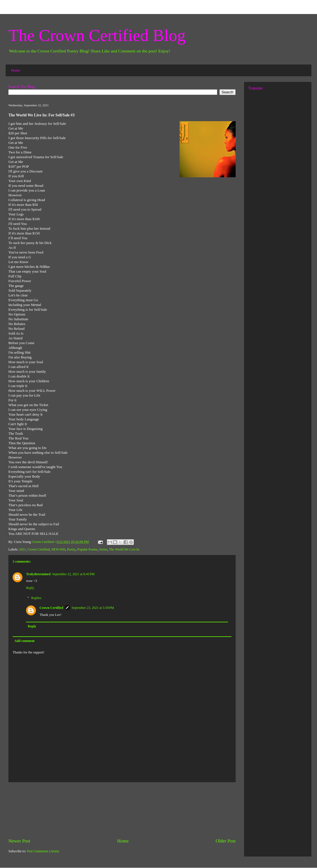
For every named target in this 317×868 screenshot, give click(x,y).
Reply (30, 588)
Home (16, 70)
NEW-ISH (58, 549)
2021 (22, 549)
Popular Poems (87, 549)
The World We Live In (124, 549)
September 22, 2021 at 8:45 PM (73, 574)
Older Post (226, 841)
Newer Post (19, 841)
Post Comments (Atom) (43, 851)
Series (103, 549)
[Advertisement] (122, 810)
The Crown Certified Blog (97, 35)
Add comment (24, 641)
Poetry (71, 549)
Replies (36, 598)
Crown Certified (38, 549)
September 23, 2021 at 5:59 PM (93, 608)
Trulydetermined (38, 574)
